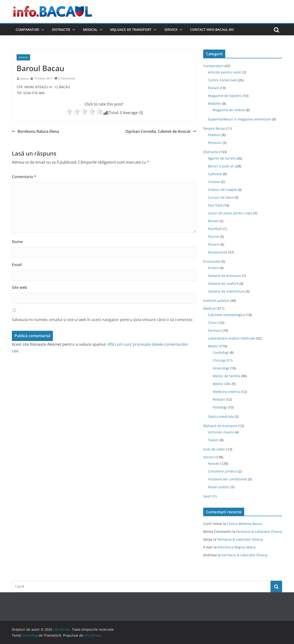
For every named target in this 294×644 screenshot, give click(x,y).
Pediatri (219, 399)
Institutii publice (216, 301)
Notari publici (219, 487)
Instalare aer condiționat (227, 479)
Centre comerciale (222, 80)
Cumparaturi (27, 30)
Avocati (23, 57)
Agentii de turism (222, 158)
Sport (207, 496)
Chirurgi (219, 360)
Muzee (213, 221)
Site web (19, 287)
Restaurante (218, 252)
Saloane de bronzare (224, 276)
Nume (17, 242)
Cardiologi (221, 352)
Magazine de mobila (229, 110)
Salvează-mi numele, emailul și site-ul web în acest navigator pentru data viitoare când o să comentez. (103, 320)
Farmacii (215, 330)
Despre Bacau (214, 128)
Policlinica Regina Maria (237, 547)
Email (17, 265)
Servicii (171, 30)
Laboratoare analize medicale (231, 338)
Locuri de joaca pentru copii (230, 213)
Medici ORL (222, 384)
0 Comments (65, 78)
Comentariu (24, 177)
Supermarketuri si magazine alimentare (240, 119)
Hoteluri (214, 135)
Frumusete (212, 261)
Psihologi (220, 407)
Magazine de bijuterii (225, 96)
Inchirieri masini (221, 432)
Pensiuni (215, 143)
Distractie (61, 30)
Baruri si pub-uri (221, 166)
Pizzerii (214, 244)
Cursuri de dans (221, 197)
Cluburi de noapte (222, 190)
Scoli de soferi (214, 449)
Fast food (215, 205)
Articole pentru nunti (225, 72)
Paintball (215, 229)
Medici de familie (226, 376)
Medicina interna (226, 392)
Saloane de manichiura (226, 291)
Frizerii (213, 268)
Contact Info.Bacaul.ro (212, 30)
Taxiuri (213, 440)
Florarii (214, 88)
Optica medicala (221, 416)
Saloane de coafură (223, 283)
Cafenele (215, 174)
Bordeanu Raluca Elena (35, 131)
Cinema (214, 182)
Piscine (214, 237)
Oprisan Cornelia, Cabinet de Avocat (161, 131)
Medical (90, 30)
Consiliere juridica (222, 471)
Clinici (213, 323)
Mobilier (215, 103)
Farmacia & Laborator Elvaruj (259, 531)
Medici (213, 346)
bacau (24, 78)
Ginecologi (221, 368)
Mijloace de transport (131, 30)
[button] (42, 30)
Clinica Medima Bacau (245, 524)
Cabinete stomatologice (227, 315)
